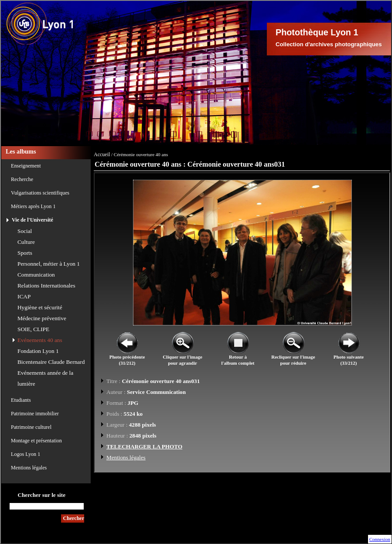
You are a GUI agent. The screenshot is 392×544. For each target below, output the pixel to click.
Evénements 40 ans (40, 340)
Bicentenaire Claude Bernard (51, 362)
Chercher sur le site (41, 495)
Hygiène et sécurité (40, 307)
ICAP (24, 296)
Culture (26, 242)
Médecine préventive (42, 318)
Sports (25, 253)
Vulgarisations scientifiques (40, 193)
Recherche (22, 179)
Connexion (380, 539)
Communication (36, 275)
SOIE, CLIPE (33, 329)
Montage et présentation (36, 441)
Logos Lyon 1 (26, 454)
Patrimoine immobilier (35, 414)
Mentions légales (29, 468)
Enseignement (26, 166)
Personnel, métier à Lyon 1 (49, 264)
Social (25, 231)
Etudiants (21, 400)
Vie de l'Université (32, 220)
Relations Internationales (46, 286)
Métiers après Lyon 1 (33, 206)
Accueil (102, 154)
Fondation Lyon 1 (38, 351)
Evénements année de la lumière (45, 378)
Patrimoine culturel (31, 427)
